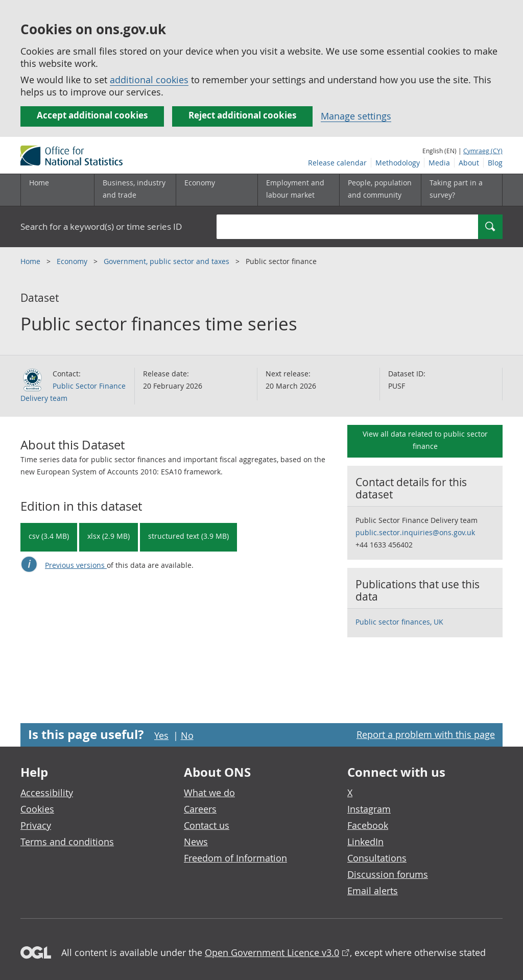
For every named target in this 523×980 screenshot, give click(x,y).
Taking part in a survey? (456, 189)
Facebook (368, 825)
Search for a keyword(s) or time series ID (101, 226)
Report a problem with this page (426, 734)
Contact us (207, 825)
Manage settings (356, 116)
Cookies (37, 809)
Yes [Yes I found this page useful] (161, 735)
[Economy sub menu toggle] (217, 190)
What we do (209, 793)
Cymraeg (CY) (483, 151)
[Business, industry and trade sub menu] (135, 190)
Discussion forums (388, 874)
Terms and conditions (67, 842)
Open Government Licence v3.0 (272, 952)
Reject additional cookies (242, 115)
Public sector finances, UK (399, 622)
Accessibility (47, 793)
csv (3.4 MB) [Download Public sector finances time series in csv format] (49, 536)
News (196, 842)
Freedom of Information (235, 858)
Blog (495, 163)
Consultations (377, 858)
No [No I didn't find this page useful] (187, 735)
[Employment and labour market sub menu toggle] (298, 190)
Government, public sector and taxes (168, 261)
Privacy (36, 825)
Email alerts (373, 891)
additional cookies (149, 80)
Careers (200, 809)
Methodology (398, 163)
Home (39, 183)
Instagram (369, 809)
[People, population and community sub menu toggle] (380, 190)
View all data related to (425, 440)
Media (439, 163)
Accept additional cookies (92, 115)
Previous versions (76, 565)
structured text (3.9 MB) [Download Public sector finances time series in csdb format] (188, 536)
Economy (73, 261)
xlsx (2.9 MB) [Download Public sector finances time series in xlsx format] (109, 536)
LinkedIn (365, 842)
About (469, 163)
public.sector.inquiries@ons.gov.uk (415, 532)
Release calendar (337, 163)
